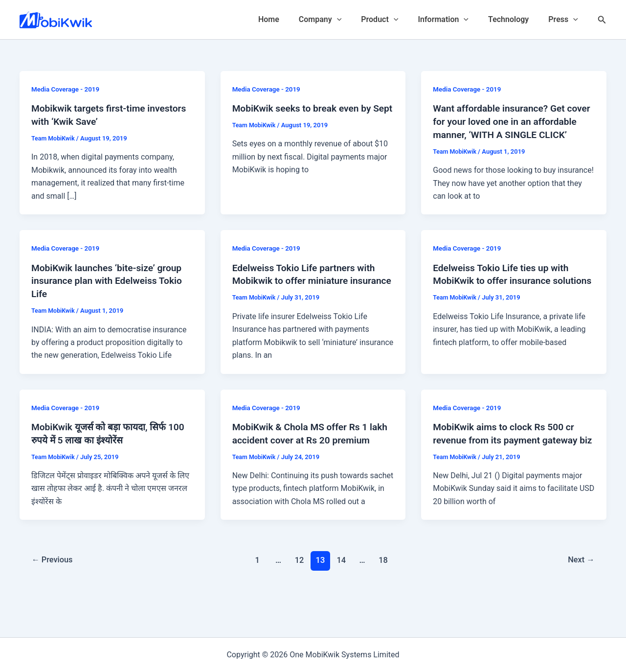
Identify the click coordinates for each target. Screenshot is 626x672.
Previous (54, 595)
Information (453, 20)
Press (565, 20)
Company (338, 20)
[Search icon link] (602, 20)
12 (299, 595)
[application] (355, 20)
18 (385, 595)
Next (580, 595)
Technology (514, 19)
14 (342, 595)
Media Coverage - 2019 (67, 89)
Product (393, 20)
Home (290, 19)
